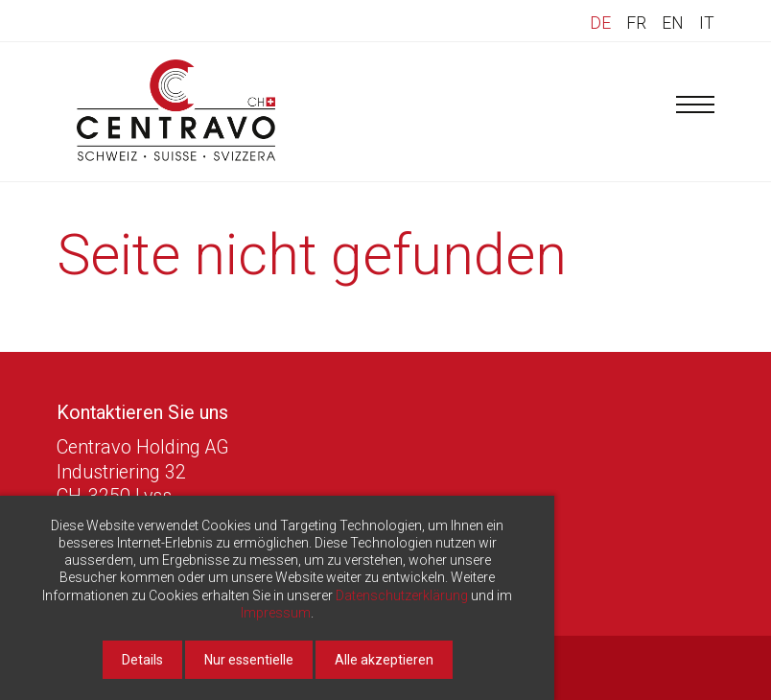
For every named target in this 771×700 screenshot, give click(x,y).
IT (707, 23)
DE (600, 23)
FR (636, 23)
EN (673, 23)
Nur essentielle (249, 660)
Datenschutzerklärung (402, 595)
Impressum (276, 613)
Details (142, 660)
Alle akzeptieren (384, 660)
